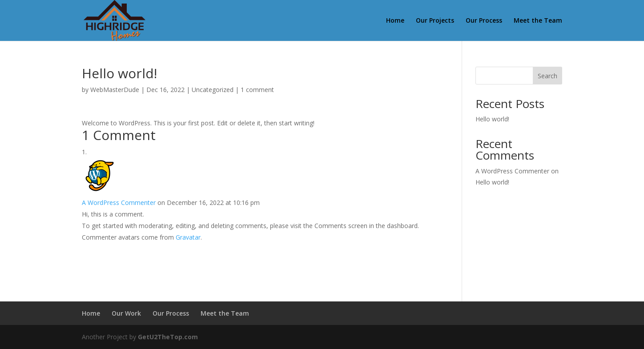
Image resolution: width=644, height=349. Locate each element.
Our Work (126, 313)
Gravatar (188, 237)
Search (547, 76)
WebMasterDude (115, 90)
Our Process (484, 21)
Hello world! (492, 119)
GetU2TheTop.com (168, 337)
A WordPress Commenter (119, 203)
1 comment (257, 90)
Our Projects (435, 21)
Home (395, 21)
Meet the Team (538, 21)
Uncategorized (213, 90)
